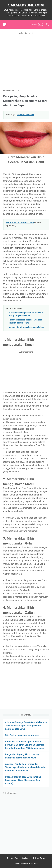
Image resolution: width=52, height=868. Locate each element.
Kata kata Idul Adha (25, 115)
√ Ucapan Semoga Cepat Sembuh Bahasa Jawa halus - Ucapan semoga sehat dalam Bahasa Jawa (26, 726)
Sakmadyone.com (26, 5)
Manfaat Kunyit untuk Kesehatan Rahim (26, 327)
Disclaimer (26, 858)
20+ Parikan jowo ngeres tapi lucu (22, 735)
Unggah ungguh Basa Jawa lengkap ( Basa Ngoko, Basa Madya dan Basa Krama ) (24, 780)
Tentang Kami (13, 858)
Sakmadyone (20, 864)
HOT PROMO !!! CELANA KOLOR (20, 223)
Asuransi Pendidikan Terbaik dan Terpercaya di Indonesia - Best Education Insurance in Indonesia (26, 767)
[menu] (6, 24)
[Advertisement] (26, 61)
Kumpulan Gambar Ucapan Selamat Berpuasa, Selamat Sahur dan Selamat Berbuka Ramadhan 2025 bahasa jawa (24, 745)
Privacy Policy (39, 858)
